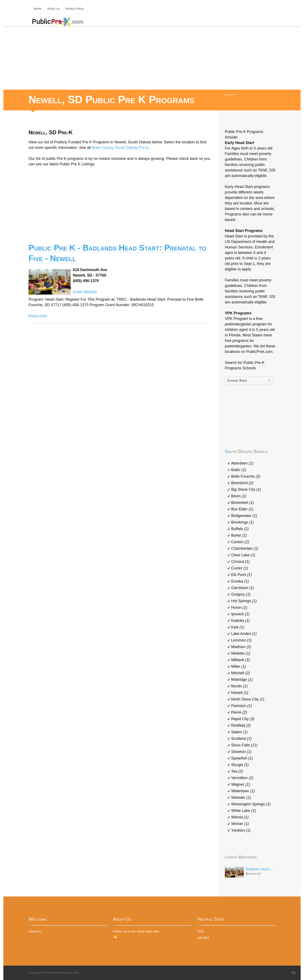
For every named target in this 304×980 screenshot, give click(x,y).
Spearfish (242, 758)
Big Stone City (246, 489)
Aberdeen (242, 463)
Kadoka (240, 621)
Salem (239, 732)
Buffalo (240, 529)
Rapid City (243, 719)
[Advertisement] (152, 58)
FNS (201, 931)
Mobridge (242, 680)
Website (90, 292)
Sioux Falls (244, 745)
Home (37, 9)
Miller (239, 666)
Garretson (242, 588)
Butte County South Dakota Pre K (120, 148)
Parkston (242, 706)
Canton (240, 542)
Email (78, 292)
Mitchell (240, 673)
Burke (239, 535)
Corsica (240, 562)
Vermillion (242, 778)
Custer (240, 568)
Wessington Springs (251, 804)
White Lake (244, 811)
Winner (240, 824)
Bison (239, 496)
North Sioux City (248, 699)
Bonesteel (242, 503)
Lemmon (241, 640)
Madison (241, 647)
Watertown (243, 791)
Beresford (242, 483)
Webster (241, 798)
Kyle (238, 627)
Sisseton (241, 752)
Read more (38, 316)
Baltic (239, 470)
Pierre (239, 712)
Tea (237, 771)
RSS (115, 937)
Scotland (241, 739)
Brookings (242, 522)
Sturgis (240, 765)
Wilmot (240, 817)
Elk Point (242, 575)
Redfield (241, 725)
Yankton (241, 830)
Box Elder (242, 509)
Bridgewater (244, 516)
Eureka (240, 581)
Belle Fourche (246, 476)
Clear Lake (243, 555)
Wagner (241, 784)
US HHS (203, 938)
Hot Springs (244, 601)
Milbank (241, 660)
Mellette (241, 653)
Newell (240, 693)
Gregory (241, 594)
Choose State (237, 380)
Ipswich (240, 614)
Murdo (239, 686)
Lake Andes (244, 634)
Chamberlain (245, 548)
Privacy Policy (75, 9)
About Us (53, 9)
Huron (239, 607)
